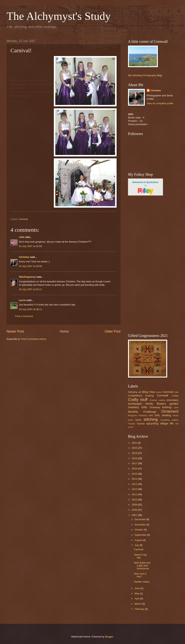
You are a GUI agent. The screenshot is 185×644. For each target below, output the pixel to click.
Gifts (144, 407)
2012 (135, 489)
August (139, 540)
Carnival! (139, 549)
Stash (138, 420)
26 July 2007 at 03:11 (30, 289)
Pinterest (143, 415)
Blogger (109, 637)
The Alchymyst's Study (59, 16)
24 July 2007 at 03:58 (30, 266)
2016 (135, 469)
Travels (132, 424)
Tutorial (141, 424)
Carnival (23, 219)
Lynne (22, 300)
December (140, 519)
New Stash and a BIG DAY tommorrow (142, 566)
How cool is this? (140, 575)
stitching (151, 419)
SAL (157, 415)
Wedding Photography (145, 75)
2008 (135, 510)
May (137, 593)
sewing (166, 415)
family (149, 404)
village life (167, 423)
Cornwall (162, 395)
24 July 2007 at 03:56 (30, 246)
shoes (176, 415)
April (137, 599)
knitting (167, 407)
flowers (161, 404)
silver (131, 420)
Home (64, 331)
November (140, 525)
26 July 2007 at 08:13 (30, 309)
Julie (22, 237)
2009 (135, 505)
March (138, 604)
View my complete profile (160, 103)
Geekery (133, 407)
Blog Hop (148, 392)
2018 (135, 458)
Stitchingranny (27, 277)
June (138, 588)
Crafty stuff (138, 399)
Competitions (135, 396)
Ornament (170, 411)
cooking (149, 396)
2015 (135, 474)
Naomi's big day (140, 556)
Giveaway (155, 407)
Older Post (113, 331)
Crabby (175, 396)
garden (174, 404)
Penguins (132, 415)
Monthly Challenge (142, 412)
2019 (135, 453)
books (159, 392)
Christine (24, 257)
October (139, 530)
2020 (135, 448)
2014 (135, 479)
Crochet (153, 400)
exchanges (135, 404)
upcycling (152, 423)
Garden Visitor (142, 582)
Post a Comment (24, 316)
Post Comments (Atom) (34, 339)
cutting (162, 400)
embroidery (172, 400)
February (140, 609)
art (140, 392)
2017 (135, 463)
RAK (151, 415)
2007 (135, 515)
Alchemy (133, 392)
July (137, 545)
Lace (176, 407)
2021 (135, 443)
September (141, 535)
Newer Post (15, 331)
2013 (135, 484)
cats (176, 392)
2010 (135, 500)
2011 (135, 494)
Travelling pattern (169, 420)
